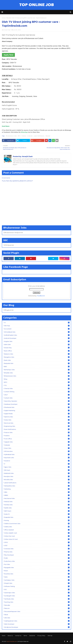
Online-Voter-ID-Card (37, 539)
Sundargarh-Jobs (37, 596)
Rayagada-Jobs (37, 567)
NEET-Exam (37, 511)
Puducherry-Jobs (37, 561)
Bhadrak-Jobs (37, 373)
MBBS (37, 495)
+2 (37, 323)
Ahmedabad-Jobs (37, 332)
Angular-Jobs (37, 341)
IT (37, 464)
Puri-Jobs (37, 564)
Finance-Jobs (37, 432)
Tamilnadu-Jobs (37, 599)
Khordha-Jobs (37, 480)
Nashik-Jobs (37, 508)
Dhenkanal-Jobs (37, 407)
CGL (37, 385)
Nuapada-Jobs (37, 517)
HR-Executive (37, 451)
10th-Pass (37, 326)
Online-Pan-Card (37, 536)
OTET (37, 546)
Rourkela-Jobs (37, 574)
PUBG (37, 558)
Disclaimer (32, 636)
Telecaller (48, 136)
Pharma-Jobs (37, 552)
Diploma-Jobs (37, 417)
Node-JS (37, 514)
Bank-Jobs (37, 360)
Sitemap (50, 636)
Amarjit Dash (7, 30)
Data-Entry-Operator (37, 401)
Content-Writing (37, 392)
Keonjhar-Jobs (37, 476)
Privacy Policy (41, 636)
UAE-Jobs (37, 618)
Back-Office (37, 351)
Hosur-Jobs (37, 448)
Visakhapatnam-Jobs (37, 621)
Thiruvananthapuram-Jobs (37, 611)
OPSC (37, 542)
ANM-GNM (37, 345)
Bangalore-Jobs (37, 357)
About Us (10, 636)
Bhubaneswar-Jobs (11, 136)
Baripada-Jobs (37, 363)
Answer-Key (37, 348)
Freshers (24, 136)
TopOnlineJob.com (12, 641)
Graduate (30, 136)
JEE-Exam (37, 470)
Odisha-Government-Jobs (37, 524)
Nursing (37, 520)
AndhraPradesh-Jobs (37, 335)
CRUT (37, 395)
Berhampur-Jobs (37, 370)
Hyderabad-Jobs (37, 454)
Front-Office (37, 439)
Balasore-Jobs (37, 354)
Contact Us (18, 636)
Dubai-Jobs (37, 420)
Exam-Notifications (37, 429)
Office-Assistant (37, 530)
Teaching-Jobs (37, 602)
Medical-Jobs (37, 502)
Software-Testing (37, 586)
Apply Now (8, 55)
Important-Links (37, 458)
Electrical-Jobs (37, 423)
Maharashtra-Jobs (37, 486)
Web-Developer (37, 624)
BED (37, 366)
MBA (37, 492)
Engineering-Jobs (37, 426)
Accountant (37, 329)
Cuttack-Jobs (37, 398)
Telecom (37, 608)
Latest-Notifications (39, 136)
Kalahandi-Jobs (37, 473)
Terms (25, 636)
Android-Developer (37, 338)
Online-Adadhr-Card (37, 533)
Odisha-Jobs (37, 527)
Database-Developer (37, 404)
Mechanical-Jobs (37, 498)
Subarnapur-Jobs (37, 593)
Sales (37, 577)
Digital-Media (37, 414)
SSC (37, 589)
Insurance (37, 461)
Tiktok (37, 615)
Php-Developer (37, 555)
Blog (37, 379)
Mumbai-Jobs (37, 505)
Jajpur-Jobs (37, 467)
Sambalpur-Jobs (37, 580)
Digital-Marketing (37, 410)
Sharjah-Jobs (37, 583)
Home (4, 636)
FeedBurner (41, 296)
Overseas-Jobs (37, 549)
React (37, 571)
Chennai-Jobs (37, 388)
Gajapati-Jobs (37, 442)
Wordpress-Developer (37, 627)
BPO (19, 136)
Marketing (37, 489)
